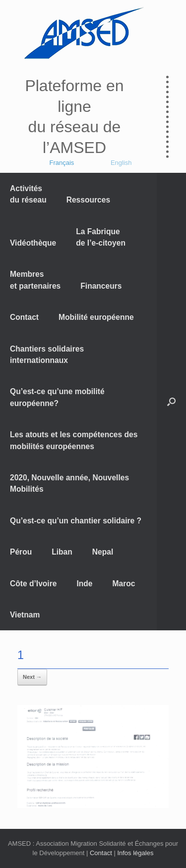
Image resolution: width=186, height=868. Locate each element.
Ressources (88, 200)
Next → (32, 677)
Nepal (103, 552)
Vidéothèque (33, 243)
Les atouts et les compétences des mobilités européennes (74, 440)
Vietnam (25, 615)
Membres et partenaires (35, 280)
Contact (24, 317)
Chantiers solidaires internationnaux (47, 355)
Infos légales (135, 853)
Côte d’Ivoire (33, 584)
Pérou (21, 552)
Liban (62, 552)
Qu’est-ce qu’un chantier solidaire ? (76, 521)
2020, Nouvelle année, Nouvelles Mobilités (69, 483)
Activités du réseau (28, 194)
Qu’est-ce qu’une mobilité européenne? (57, 397)
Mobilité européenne (96, 317)
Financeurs (101, 286)
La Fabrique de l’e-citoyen (101, 237)
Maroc (124, 584)
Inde (84, 584)
